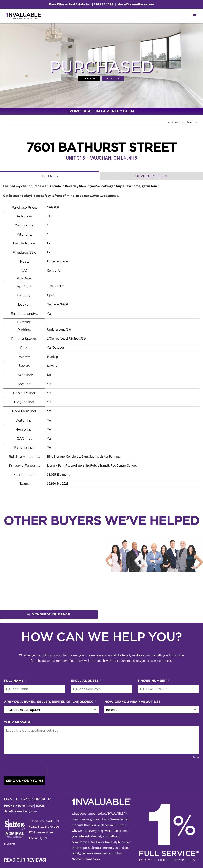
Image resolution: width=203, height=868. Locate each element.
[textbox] (47, 710)
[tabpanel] (101, 336)
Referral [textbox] (112, 710)
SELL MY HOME (113, 78)
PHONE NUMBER (153, 681)
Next (190, 122)
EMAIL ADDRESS (86, 681)
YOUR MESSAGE (17, 722)
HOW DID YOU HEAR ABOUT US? (132, 702)
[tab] (50, 176)
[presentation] (25, 770)
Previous (178, 122)
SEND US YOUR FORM (24, 781)
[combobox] (51, 710)
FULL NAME (15, 681)
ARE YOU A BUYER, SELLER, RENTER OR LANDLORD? (50, 702)
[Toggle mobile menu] (195, 16)
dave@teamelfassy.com (136, 4)
